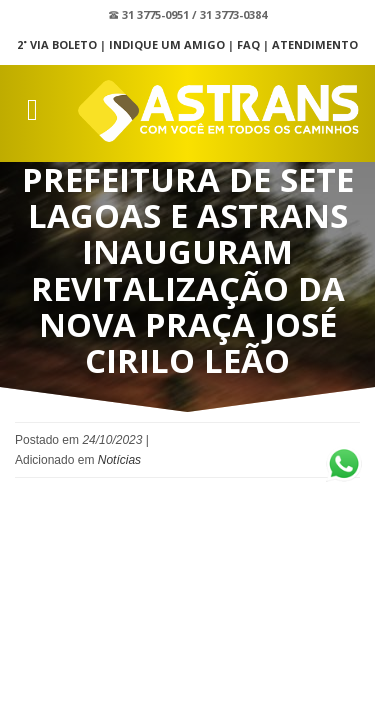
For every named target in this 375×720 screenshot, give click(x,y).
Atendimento (315, 44)
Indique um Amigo (167, 44)
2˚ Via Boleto (57, 44)
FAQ (248, 44)
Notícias (119, 460)
